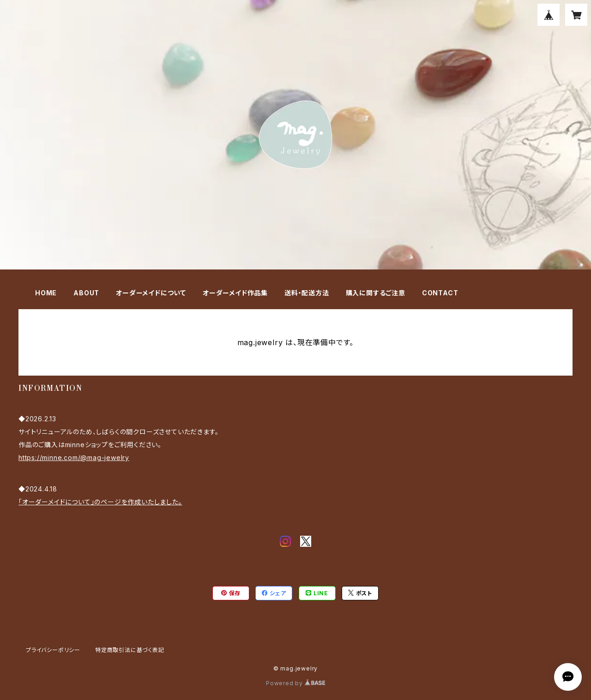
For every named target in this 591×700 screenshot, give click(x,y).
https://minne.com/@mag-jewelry (74, 458)
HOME (46, 293)
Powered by (295, 683)
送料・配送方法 (307, 293)
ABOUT (86, 293)
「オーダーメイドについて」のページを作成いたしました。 (100, 502)
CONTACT (440, 293)
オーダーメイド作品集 (235, 293)
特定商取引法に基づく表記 (130, 650)
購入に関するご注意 (376, 293)
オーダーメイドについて (151, 293)
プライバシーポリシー (53, 650)
